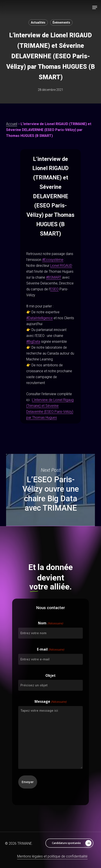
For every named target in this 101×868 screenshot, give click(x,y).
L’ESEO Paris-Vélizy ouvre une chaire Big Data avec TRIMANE (50, 490)
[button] (95, 7)
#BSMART (54, 277)
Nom (50, 623)
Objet (50, 675)
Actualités (38, 22)
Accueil (12, 124)
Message (50, 702)
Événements (61, 22)
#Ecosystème (53, 260)
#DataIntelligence (40, 318)
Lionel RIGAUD (61, 266)
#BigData (33, 342)
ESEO (54, 289)
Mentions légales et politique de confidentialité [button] (52, 856)
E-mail (50, 650)
